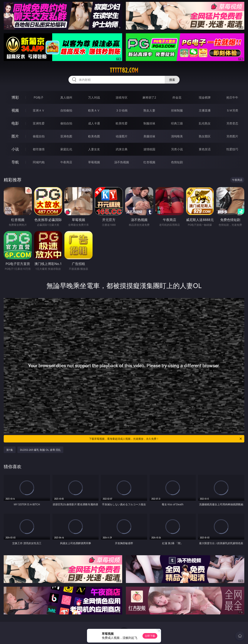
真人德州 (66, 97)
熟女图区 (205, 136)
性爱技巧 (232, 149)
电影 (15, 123)
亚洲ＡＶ (39, 110)
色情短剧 (177, 162)
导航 (15, 162)
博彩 (15, 97)
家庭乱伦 (66, 149)
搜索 (172, 80)
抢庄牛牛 (232, 97)
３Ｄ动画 (122, 110)
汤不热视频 (122, 162)
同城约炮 (39, 162)
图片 (15, 136)
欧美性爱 (122, 123)
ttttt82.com (124, 70)
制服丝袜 (149, 123)
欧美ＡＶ (94, 110)
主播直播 (205, 110)
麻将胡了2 (149, 97)
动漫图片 (122, 136)
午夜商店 (66, 162)
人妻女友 (94, 149)
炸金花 (177, 97)
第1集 (10, 450)
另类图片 (232, 136)
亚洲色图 (66, 136)
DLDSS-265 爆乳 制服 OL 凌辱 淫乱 (40, 450)
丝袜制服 (177, 110)
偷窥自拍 (39, 136)
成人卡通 (94, 123)
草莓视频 (94, 162)
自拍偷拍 (66, 110)
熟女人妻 (149, 110)
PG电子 (39, 97)
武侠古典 (122, 149)
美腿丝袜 (149, 136)
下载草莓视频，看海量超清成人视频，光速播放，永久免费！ (166, 439)
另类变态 (232, 123)
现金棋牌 (205, 97)
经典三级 (177, 123)
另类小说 (177, 149)
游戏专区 (122, 97)
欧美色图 (94, 136)
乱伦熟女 (205, 123)
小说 (15, 149)
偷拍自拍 (66, 123)
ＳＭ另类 (232, 110)
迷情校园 (149, 149)
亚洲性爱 (39, 123)
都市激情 (39, 149)
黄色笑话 (205, 149)
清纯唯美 (177, 136)
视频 (15, 110)
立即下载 (150, 636)
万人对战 (94, 97)
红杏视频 (149, 162)
